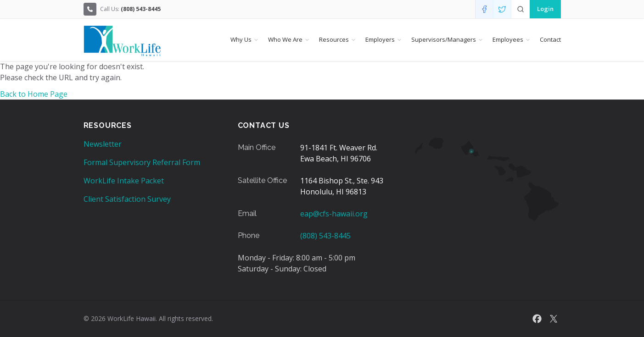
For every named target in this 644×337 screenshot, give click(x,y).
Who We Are (285, 39)
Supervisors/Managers (444, 39)
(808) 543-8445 (325, 236)
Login (545, 9)
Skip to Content (8, 8)
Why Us (241, 39)
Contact (550, 39)
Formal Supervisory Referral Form (142, 162)
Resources (334, 39)
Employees (508, 39)
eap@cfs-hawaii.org (334, 214)
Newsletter (103, 144)
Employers (380, 39)
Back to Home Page (34, 94)
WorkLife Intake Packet (124, 181)
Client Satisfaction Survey (127, 199)
